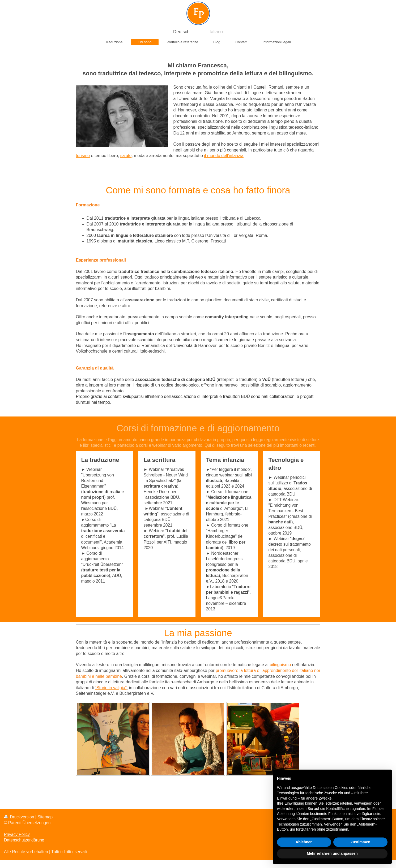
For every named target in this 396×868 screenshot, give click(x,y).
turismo (83, 156)
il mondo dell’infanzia (224, 156)
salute (126, 156)
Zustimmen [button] (361, 842)
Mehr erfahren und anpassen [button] (332, 853)
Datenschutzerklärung (24, 840)
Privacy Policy (17, 834)
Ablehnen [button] (304, 842)
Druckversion (20, 817)
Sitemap (45, 817)
